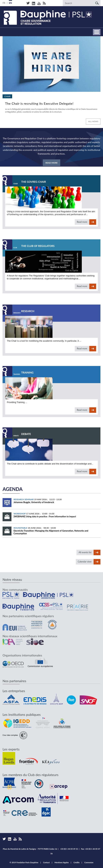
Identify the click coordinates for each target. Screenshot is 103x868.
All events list (85, 552)
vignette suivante (97, 52)
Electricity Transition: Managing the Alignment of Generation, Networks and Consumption (51, 532)
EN (10, 3)
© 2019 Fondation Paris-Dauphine (24, 862)
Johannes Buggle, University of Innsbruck (34, 502)
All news (93, 121)
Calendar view (85, 562)
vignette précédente (6, 52)
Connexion (89, 862)
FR (4, 3)
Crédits (77, 862)
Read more (51, 76)
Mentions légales (62, 862)
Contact (46, 862)
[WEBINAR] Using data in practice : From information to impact (45, 516)
